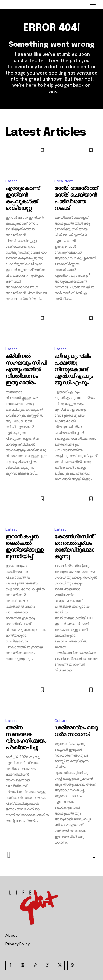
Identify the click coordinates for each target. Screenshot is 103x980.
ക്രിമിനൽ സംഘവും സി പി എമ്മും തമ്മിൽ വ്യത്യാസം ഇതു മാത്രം (26, 370)
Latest (11, 181)
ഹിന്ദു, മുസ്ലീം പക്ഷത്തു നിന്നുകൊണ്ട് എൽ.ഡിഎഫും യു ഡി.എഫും (73, 370)
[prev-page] (9, 855)
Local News (64, 181)
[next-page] (94, 855)
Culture (61, 721)
